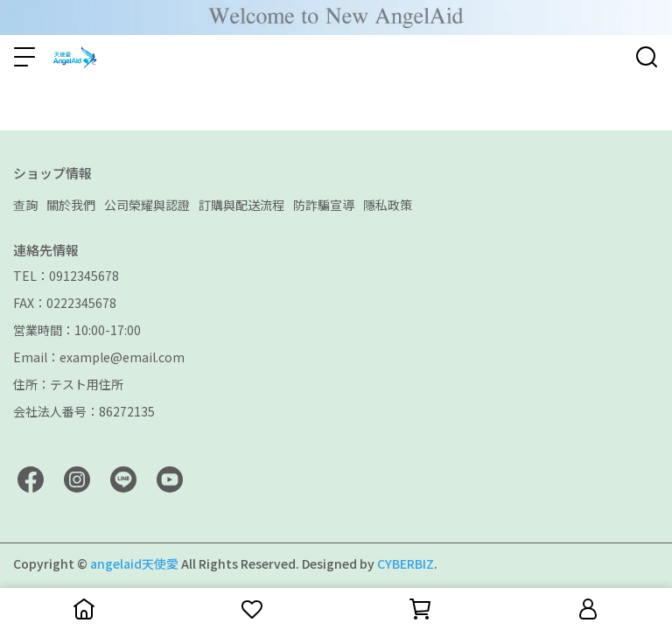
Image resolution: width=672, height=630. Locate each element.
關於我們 (71, 205)
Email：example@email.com (99, 357)
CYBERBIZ (406, 563)
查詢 (25, 205)
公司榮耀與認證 (147, 205)
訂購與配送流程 (241, 205)
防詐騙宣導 (324, 205)
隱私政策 (388, 205)
